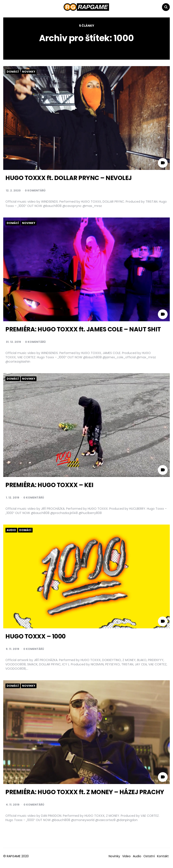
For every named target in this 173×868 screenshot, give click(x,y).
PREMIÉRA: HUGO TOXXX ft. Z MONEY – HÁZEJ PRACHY (85, 792)
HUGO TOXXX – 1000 (36, 636)
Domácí (13, 72)
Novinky (29, 72)
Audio (11, 530)
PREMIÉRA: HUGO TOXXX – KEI (49, 485)
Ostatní (149, 856)
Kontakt (163, 856)
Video (126, 856)
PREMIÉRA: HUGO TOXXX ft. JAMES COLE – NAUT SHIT (83, 329)
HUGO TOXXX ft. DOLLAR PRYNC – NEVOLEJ (69, 178)
